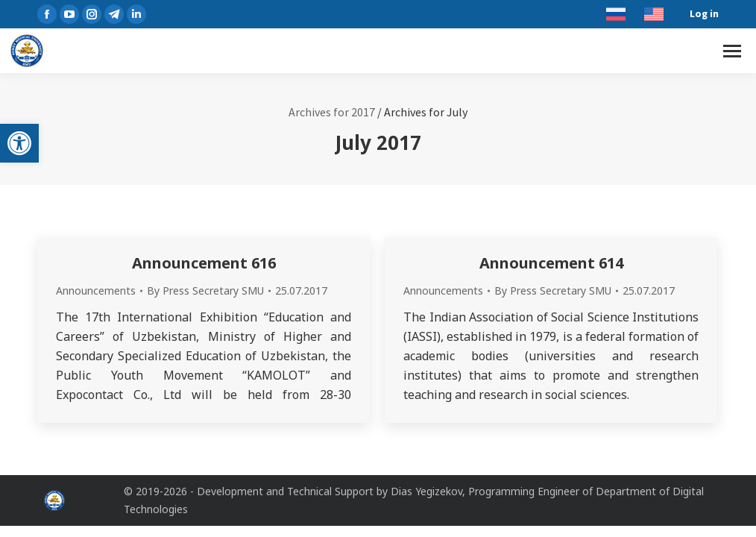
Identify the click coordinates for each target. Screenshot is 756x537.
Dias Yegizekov (426, 491)
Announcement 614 (551, 263)
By (205, 291)
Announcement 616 (204, 263)
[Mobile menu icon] (732, 51)
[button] (19, 143)
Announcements (96, 291)
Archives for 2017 (332, 112)
